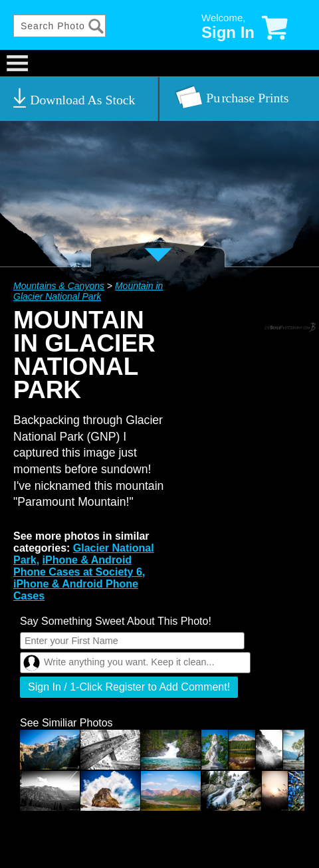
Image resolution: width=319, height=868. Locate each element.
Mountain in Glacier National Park (88, 291)
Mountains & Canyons (59, 286)
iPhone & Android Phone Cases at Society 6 (78, 566)
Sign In (228, 32)
